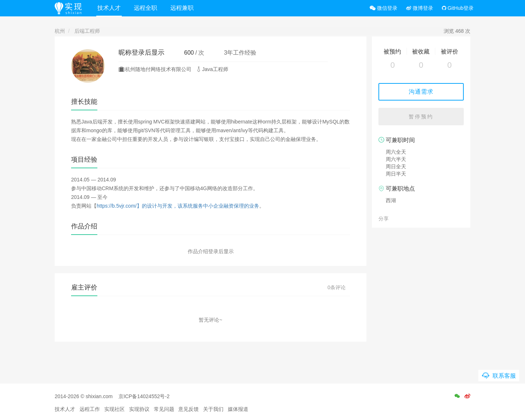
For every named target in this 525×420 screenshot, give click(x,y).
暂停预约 (421, 117)
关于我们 (213, 409)
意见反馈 (188, 409)
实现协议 (139, 409)
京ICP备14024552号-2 (144, 396)
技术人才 (109, 8)
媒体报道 (238, 409)
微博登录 (420, 8)
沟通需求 (421, 92)
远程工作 (90, 409)
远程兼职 (182, 8)
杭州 (60, 31)
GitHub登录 (458, 8)
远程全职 (145, 8)
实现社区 (114, 409)
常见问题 (164, 409)
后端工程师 (87, 31)
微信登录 (384, 8)
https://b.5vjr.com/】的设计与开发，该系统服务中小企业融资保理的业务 (178, 206)
